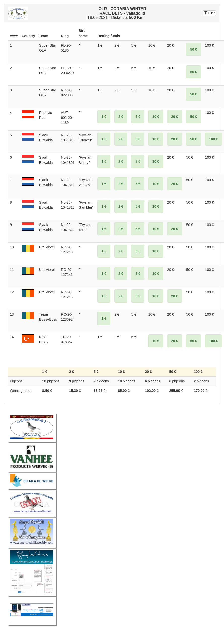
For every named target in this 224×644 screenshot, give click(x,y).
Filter (209, 13)
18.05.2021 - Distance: (117, 13)
